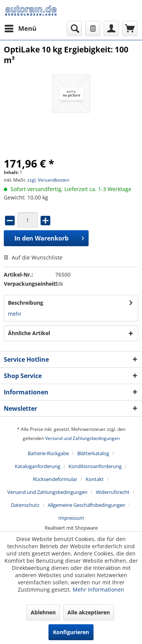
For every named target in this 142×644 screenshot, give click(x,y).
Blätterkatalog (93, 453)
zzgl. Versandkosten (48, 180)
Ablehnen (43, 612)
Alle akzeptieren (89, 612)
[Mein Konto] (111, 28)
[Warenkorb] (130, 28)
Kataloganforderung (37, 466)
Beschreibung (26, 303)
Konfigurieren (71, 632)
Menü (20, 28)
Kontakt (95, 479)
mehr (15, 314)
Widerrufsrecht (113, 492)
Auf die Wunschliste (33, 257)
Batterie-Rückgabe (48, 453)
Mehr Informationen (98, 589)
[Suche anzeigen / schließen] (74, 28)
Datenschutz (25, 505)
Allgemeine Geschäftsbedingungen (87, 505)
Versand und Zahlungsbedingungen (82, 438)
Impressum (71, 518)
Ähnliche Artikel (29, 333)
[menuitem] (20, 28)
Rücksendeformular (55, 479)
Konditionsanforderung (95, 466)
